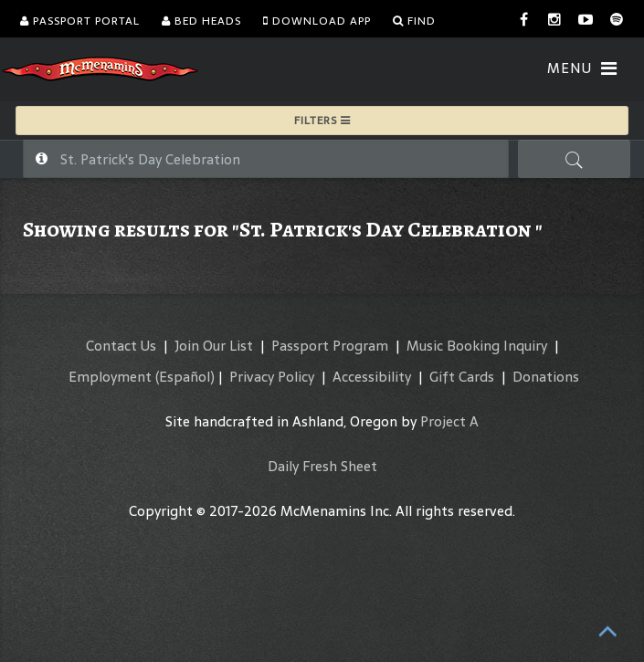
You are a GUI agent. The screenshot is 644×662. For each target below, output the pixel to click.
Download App (317, 21)
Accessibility (372, 377)
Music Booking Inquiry (477, 346)
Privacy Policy (272, 377)
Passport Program (330, 346)
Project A (449, 421)
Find (414, 21)
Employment (110, 377)
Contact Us (121, 346)
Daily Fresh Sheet (322, 466)
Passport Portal (80, 21)
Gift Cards (462, 377)
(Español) (185, 377)
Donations (546, 377)
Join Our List (214, 346)
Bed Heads (201, 21)
